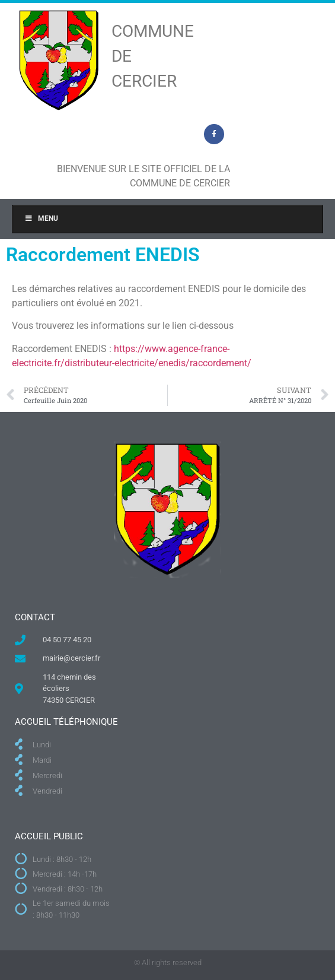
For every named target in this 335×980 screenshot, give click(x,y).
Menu (41, 218)
